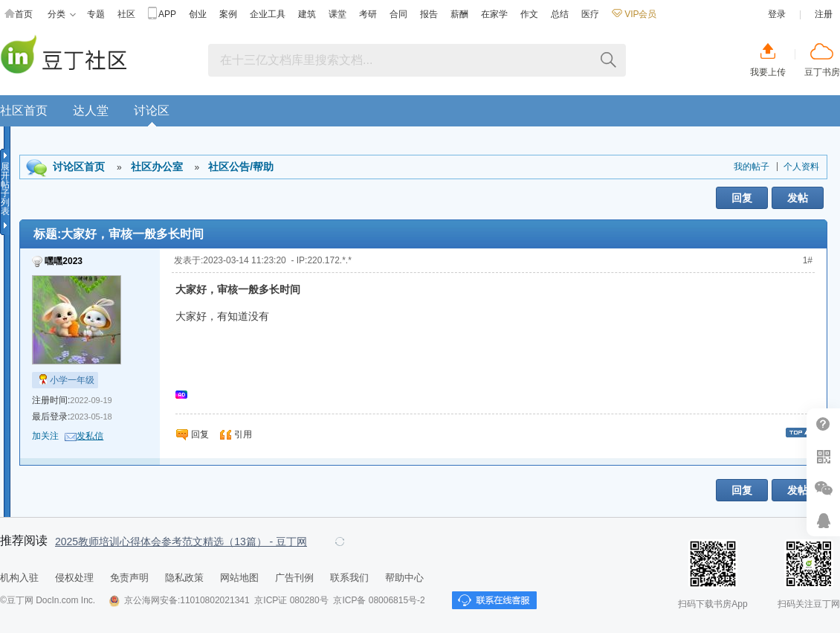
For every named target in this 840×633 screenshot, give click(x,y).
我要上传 (768, 72)
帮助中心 (823, 424)
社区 (126, 14)
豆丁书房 (822, 72)
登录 (777, 14)
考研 (368, 14)
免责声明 (129, 578)
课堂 (337, 14)
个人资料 (801, 167)
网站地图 (239, 578)
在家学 (494, 14)
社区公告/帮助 (241, 167)
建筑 (307, 14)
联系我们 (349, 578)
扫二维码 (823, 456)
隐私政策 (184, 578)
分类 (62, 15)
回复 (742, 198)
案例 (228, 14)
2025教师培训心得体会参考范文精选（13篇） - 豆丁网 (181, 542)
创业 (198, 14)
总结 (560, 14)
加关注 (45, 436)
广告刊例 (294, 578)
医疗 (590, 14)
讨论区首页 (79, 167)
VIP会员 (634, 14)
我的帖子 (752, 167)
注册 (824, 14)
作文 (529, 14)
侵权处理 (74, 578)
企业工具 (268, 14)
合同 (398, 14)
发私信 (90, 436)
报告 (429, 14)
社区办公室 (157, 167)
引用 (243, 434)
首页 (19, 15)
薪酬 (459, 14)
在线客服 (823, 520)
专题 (96, 14)
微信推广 (823, 488)
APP (162, 15)
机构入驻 (19, 578)
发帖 (798, 198)
